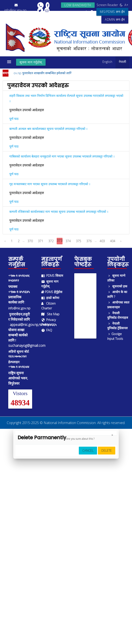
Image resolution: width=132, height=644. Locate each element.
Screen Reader (107, 5)
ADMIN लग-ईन (115, 19)
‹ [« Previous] (5, 241)
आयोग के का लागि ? (117, 294)
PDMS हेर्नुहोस (52, 292)
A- (87, 12)
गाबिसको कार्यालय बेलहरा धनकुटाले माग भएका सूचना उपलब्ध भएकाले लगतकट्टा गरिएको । (62, 156)
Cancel (88, 450)
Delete (107, 450)
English (107, 62)
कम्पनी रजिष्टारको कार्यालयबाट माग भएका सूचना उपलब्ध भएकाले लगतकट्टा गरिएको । (59, 212)
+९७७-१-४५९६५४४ (15, 15)
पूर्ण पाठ (14, 119)
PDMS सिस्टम (52, 276)
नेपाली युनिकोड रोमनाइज (118, 315)
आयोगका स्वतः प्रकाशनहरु (118, 305)
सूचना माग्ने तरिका (116, 278)
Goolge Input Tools (115, 336)
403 (102, 241)
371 (41, 241)
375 (79, 241)
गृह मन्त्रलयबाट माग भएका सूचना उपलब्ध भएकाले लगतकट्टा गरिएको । (50, 184)
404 (113, 241)
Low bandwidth (78, 5)
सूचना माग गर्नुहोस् (31, 62)
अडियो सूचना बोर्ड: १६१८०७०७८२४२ (19, 354)
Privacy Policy (49, 322)
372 (51, 241)
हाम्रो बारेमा (50, 298)
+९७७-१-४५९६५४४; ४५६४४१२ (19, 278)
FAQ (47, 330)
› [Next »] (121, 241)
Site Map (50, 314)
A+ (126, 5)
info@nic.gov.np (19, 308)
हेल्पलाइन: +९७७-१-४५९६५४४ (19, 364)
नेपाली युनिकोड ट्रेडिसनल (117, 326)
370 (30, 241)
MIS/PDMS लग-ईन (112, 12)
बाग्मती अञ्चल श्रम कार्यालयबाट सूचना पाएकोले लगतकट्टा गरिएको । (48, 129)
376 (89, 241)
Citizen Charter (48, 306)
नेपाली (122, 62)
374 (68, 241)
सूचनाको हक (117, 286)
